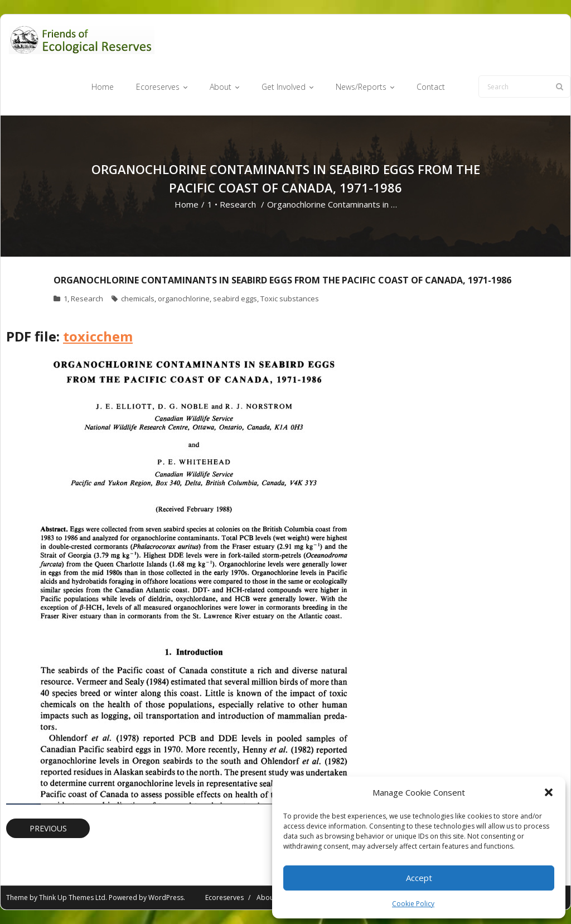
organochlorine (184, 299)
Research (238, 204)
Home (187, 204)
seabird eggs (235, 299)
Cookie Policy (413, 904)
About (266, 897)
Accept (419, 878)
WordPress (166, 897)
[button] (549, 792)
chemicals (138, 299)
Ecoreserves (224, 897)
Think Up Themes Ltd (72, 897)
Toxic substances (290, 299)
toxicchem (98, 336)
